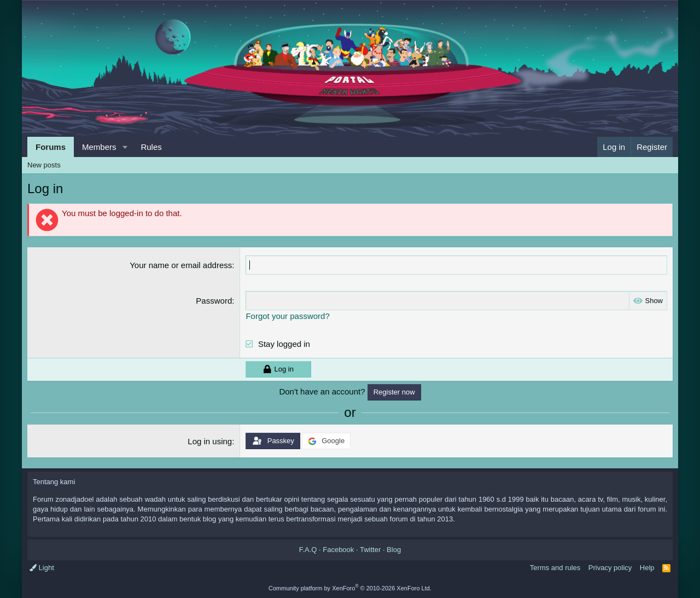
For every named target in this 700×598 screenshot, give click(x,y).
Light (42, 568)
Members (99, 147)
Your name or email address (181, 265)
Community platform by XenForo (350, 588)
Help (647, 568)
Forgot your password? (287, 316)
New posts (44, 165)
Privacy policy (610, 568)
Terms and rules (555, 568)
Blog (394, 550)
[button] (125, 147)
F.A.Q (308, 550)
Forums (51, 147)
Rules (151, 147)
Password (214, 301)
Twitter (370, 550)
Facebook (338, 550)
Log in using (210, 441)
